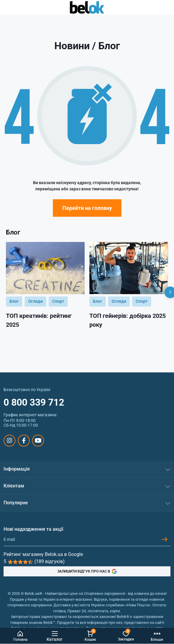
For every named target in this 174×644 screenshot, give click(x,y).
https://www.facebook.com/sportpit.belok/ (24, 441)
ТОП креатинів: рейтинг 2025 (39, 320)
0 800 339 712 (34, 402)
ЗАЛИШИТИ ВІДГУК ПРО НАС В (87, 571)
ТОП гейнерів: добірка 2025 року (128, 320)
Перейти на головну (87, 208)
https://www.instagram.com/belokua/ (10, 441)
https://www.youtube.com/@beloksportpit (38, 441)
